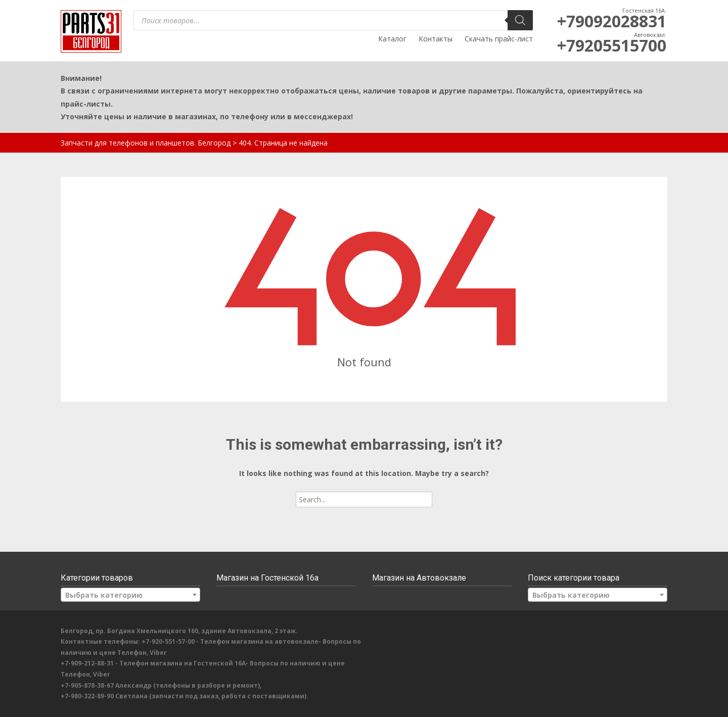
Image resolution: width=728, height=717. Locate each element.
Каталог (392, 39)
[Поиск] (520, 20)
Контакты (436, 39)
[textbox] (130, 595)
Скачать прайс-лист (499, 39)
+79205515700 (612, 45)
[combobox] (130, 595)
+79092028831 (612, 21)
